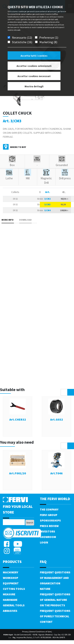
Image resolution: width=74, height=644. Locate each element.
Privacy (25, 632)
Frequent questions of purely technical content (55, 616)
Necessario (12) (22, 37)
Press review (49, 526)
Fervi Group (49, 515)
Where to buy (18, 147)
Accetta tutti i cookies (34, 56)
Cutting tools (14, 589)
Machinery (10, 572)
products (12, 562)
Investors (47, 531)
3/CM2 (47, 199)
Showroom (48, 537)
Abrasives (10, 611)
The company (49, 509)
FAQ (43, 562)
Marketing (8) (48, 42)
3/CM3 (47, 205)
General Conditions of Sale (40, 632)
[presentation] (64, 392)
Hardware (10, 600)
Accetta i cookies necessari (34, 76)
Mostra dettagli (34, 86)
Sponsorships (50, 520)
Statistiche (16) (22, 42)
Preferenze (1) (49, 37)
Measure (9, 594)
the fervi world (55, 499)
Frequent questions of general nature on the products (55, 600)
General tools (14, 605)
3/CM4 (47, 210)
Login (44, 542)
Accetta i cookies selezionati (34, 66)
